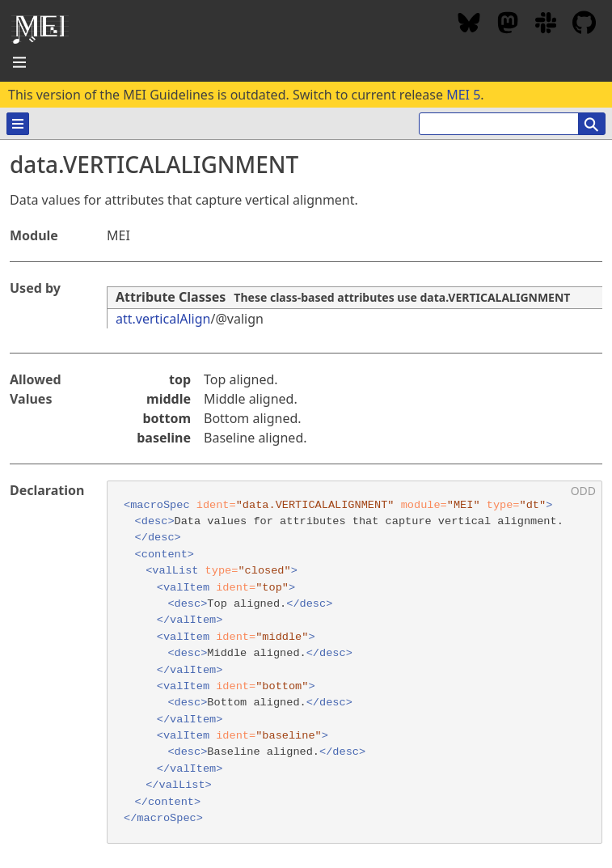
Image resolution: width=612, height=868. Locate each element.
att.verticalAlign (163, 319)
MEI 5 (463, 95)
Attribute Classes (171, 297)
